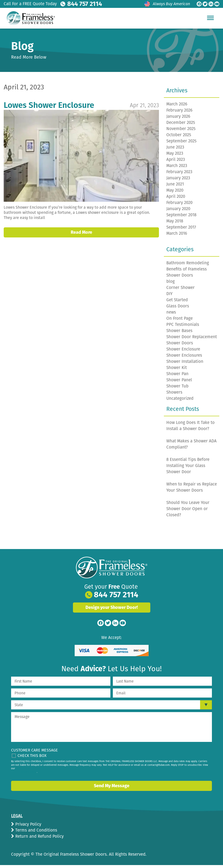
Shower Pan (177, 377)
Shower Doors (180, 346)
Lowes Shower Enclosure (49, 108)
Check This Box (32, 759)
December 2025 (181, 125)
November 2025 (181, 132)
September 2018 (181, 218)
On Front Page (180, 321)
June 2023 (175, 150)
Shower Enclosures (184, 358)
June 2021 (175, 187)
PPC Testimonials (183, 327)
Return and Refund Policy (39, 839)
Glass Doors (178, 309)
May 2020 (175, 193)
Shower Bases (179, 334)
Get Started (177, 303)
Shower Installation (185, 364)
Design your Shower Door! (112, 610)
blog (171, 284)
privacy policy (29, 775)
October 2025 (179, 138)
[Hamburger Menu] (210, 18)
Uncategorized (180, 401)
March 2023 (177, 169)
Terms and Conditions (36, 833)
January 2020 (178, 212)
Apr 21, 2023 (144, 108)
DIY (169, 297)
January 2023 (178, 181)
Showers (174, 395)
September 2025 (181, 144)
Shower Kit (177, 371)
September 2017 (181, 230)
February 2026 (179, 113)
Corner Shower (180, 291)
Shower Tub (177, 389)
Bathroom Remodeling (188, 266)
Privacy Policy (28, 827)
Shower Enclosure (183, 352)
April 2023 (176, 162)
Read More (81, 235)
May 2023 (175, 156)
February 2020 (179, 206)
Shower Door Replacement (192, 340)
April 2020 (176, 199)
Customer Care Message (34, 753)
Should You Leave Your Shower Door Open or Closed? (188, 512)
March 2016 (177, 236)
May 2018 (175, 224)
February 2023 (179, 175)
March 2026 (177, 107)
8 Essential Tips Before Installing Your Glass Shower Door (188, 469)
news (171, 315)
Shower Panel (179, 383)
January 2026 (178, 119)
